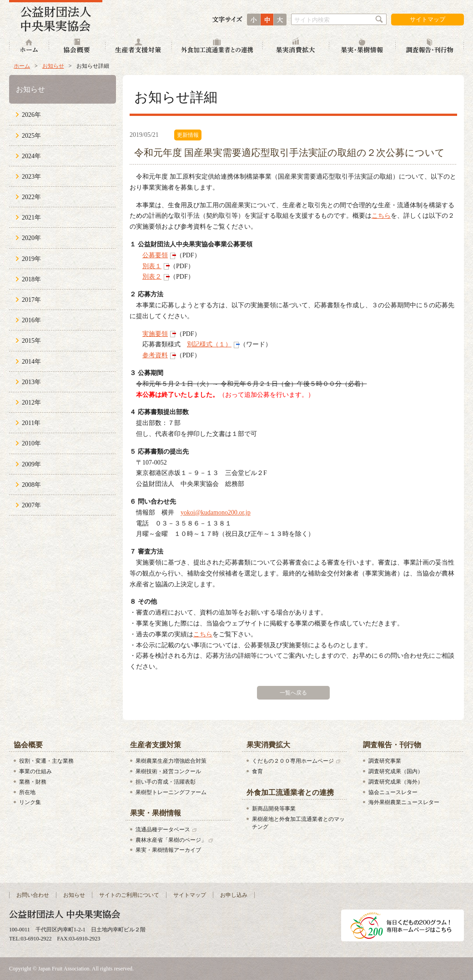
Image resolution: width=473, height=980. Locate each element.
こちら (381, 216)
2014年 (31, 362)
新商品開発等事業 (274, 809)
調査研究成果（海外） (396, 782)
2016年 (31, 320)
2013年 (31, 382)
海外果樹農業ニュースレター (404, 802)
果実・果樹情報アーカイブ (168, 850)
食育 (257, 771)
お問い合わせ (33, 895)
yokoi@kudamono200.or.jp (216, 512)
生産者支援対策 (139, 47)
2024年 (31, 156)
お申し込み (234, 895)
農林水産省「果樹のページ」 (171, 840)
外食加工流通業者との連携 (217, 47)
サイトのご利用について (129, 895)
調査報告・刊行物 (430, 47)
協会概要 (77, 47)
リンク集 (30, 802)
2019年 (31, 259)
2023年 (31, 177)
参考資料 (155, 355)
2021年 (31, 217)
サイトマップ (428, 19)
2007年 (31, 505)
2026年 (31, 115)
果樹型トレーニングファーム (171, 792)
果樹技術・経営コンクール (168, 771)
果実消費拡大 (296, 47)
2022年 (31, 197)
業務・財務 (33, 782)
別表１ (152, 266)
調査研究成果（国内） (396, 771)
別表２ (152, 277)
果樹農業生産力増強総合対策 (171, 761)
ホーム (29, 47)
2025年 (31, 136)
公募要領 (155, 255)
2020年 (31, 238)
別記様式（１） (209, 344)
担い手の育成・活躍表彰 (166, 782)
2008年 (31, 485)
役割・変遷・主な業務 (46, 761)
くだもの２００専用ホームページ (293, 761)
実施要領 (155, 334)
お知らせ (53, 66)
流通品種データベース (163, 830)
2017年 (31, 300)
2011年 (31, 423)
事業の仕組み (35, 771)
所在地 (27, 792)
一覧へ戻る (293, 693)
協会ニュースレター (393, 792)
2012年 (31, 402)
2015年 (31, 341)
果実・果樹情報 (362, 47)
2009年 (31, 464)
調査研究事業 (385, 761)
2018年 (31, 279)
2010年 (31, 443)
